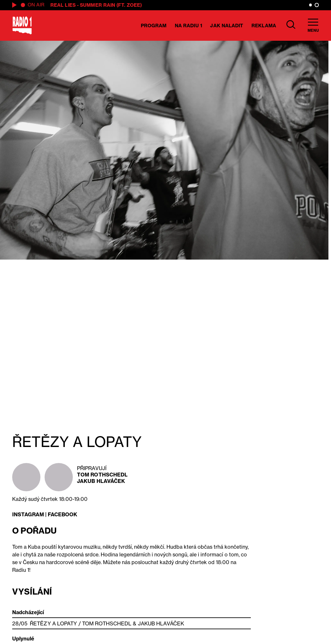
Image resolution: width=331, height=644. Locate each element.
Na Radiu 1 (188, 26)
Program (154, 26)
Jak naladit (227, 26)
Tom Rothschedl (102, 475)
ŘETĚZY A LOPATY (54, 623)
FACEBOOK (63, 514)
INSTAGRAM (28, 514)
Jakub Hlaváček (101, 481)
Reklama (264, 26)
